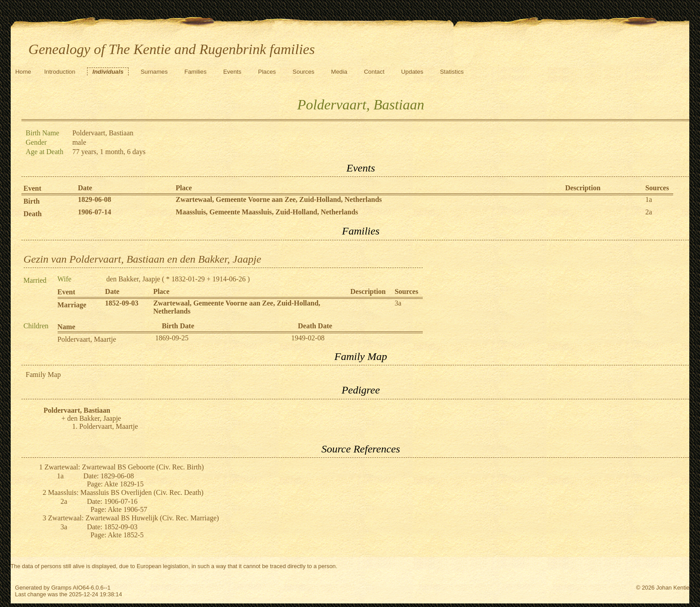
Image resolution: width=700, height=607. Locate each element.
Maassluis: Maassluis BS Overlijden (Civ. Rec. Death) (126, 492)
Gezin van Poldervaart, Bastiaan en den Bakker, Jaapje (143, 259)
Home (23, 72)
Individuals (108, 72)
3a (398, 303)
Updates (412, 72)
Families (196, 72)
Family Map (44, 375)
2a (648, 212)
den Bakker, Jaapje (133, 279)
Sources (303, 72)
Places (267, 72)
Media (339, 72)
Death (33, 214)
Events (232, 72)
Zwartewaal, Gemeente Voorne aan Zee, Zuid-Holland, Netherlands (279, 199)
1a (648, 199)
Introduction (60, 72)
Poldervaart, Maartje (87, 339)
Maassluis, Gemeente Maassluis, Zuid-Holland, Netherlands (267, 212)
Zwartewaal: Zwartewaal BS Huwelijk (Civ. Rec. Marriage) (134, 518)
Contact (374, 72)
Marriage (72, 305)
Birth (32, 201)
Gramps (62, 588)
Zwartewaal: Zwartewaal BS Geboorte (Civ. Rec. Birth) (124, 467)
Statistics (452, 72)
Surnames (154, 72)
